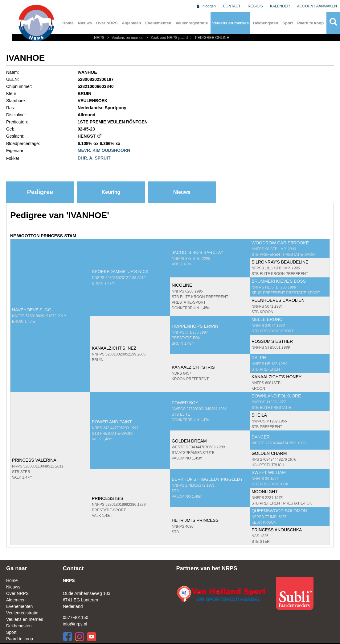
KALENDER (280, 6)
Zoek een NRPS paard (166, 38)
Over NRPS (107, 23)
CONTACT (232, 6)
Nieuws (85, 23)
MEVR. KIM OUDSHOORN (104, 150)
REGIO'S (255, 6)
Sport (288, 23)
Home (68, 23)
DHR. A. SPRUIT (94, 158)
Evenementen (158, 23)
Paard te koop (310, 23)
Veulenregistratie (192, 23)
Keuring (111, 192)
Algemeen (131, 23)
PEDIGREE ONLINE (209, 38)
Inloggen (206, 6)
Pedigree (40, 192)
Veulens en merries (230, 23)
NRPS (100, 38)
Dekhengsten (266, 23)
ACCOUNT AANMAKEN (317, 6)
